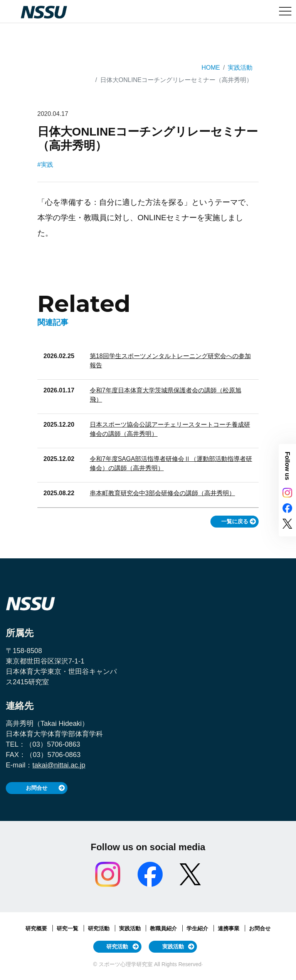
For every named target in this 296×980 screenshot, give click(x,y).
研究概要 (37, 928)
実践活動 (240, 68)
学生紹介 (198, 928)
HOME (211, 68)
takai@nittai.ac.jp (59, 765)
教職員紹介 (164, 928)
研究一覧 (68, 928)
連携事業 (229, 928)
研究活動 (99, 928)
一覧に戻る (235, 521)
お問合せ (37, 788)
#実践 (45, 165)
